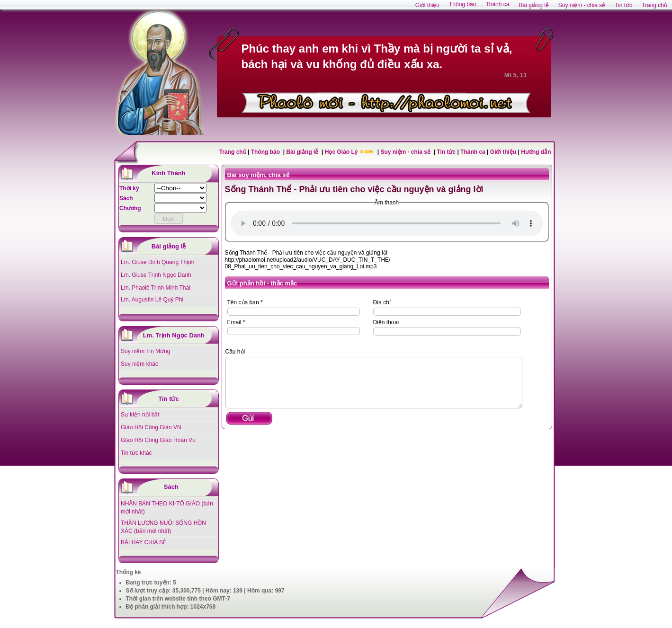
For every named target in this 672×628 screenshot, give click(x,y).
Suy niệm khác (139, 364)
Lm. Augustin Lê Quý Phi (152, 300)
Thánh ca (473, 152)
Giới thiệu (503, 152)
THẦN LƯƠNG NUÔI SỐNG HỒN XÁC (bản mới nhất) (163, 527)
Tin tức (447, 152)
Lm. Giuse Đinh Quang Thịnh (158, 262)
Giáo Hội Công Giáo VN (151, 427)
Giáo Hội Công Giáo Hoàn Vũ (158, 440)
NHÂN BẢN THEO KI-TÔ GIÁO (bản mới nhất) (167, 508)
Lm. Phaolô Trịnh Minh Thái (156, 288)
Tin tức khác (136, 453)
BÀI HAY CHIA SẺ (143, 542)
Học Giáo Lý (342, 152)
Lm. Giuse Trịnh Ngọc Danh (156, 275)
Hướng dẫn (536, 152)
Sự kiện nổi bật (140, 415)
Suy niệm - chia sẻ (407, 152)
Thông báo (266, 152)
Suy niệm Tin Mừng (145, 351)
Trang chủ (233, 152)
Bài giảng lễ (303, 152)
